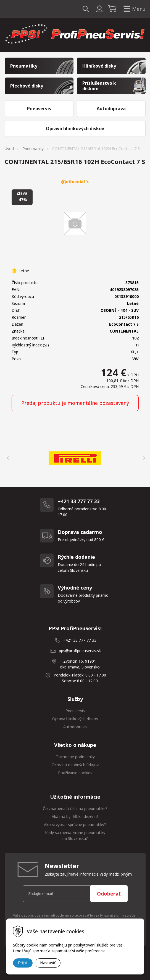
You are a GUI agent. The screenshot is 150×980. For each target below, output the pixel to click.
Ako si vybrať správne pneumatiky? (75, 825)
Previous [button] (7, 458)
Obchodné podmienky (75, 757)
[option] (75, 458)
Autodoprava (75, 727)
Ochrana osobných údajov (75, 765)
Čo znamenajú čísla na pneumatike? (75, 808)
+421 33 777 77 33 (80, 640)
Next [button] (143, 458)
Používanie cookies (75, 773)
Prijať (23, 963)
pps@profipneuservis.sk (80, 651)
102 (135, 338)
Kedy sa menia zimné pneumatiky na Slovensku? (75, 835)
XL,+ (135, 352)
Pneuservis (75, 711)
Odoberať (109, 894)
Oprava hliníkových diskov (75, 719)
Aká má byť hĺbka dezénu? (75, 816)
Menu (133, 9)
